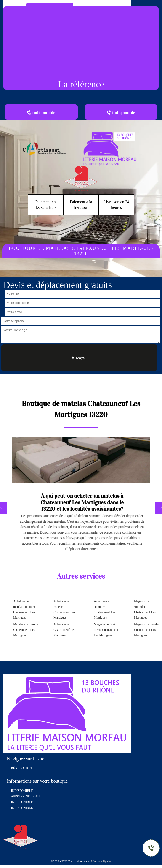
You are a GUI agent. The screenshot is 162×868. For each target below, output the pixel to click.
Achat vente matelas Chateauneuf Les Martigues (64, 609)
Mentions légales (101, 861)
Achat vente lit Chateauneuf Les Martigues (64, 630)
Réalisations (22, 768)
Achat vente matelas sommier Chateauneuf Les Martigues (24, 609)
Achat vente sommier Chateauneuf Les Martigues (105, 609)
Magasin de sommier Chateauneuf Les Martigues (145, 609)
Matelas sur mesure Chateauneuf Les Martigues (26, 630)
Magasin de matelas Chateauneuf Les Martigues (147, 630)
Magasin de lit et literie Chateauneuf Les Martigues (106, 630)
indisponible (22, 802)
